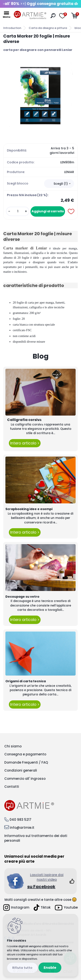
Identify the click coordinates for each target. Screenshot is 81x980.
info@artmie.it (22, 828)
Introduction (12, 28)
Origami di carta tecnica (26, 681)
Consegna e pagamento (25, 754)
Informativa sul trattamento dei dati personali (36, 838)
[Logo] (30, 15)
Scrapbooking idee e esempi (29, 509)
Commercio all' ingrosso (25, 779)
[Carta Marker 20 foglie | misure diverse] (40, 96)
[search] (53, 16)
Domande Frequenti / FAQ (26, 762)
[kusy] (18, 211)
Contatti (12, 787)
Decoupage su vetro (22, 597)
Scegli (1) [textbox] (61, 184)
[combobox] (59, 184)
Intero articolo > (25, 443)
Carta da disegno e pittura (48, 28)
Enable (50, 968)
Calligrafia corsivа (24, 420)
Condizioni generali (21, 770)
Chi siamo (13, 746)
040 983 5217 (20, 820)
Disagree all (22, 968)
